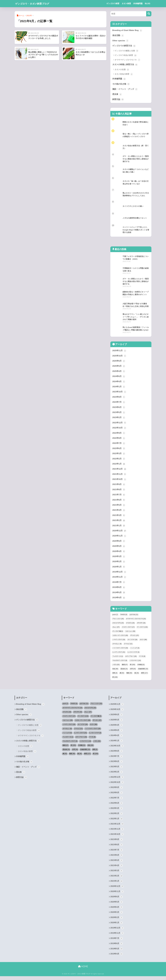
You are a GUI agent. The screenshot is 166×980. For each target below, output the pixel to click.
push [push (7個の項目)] (115, 617)
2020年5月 (119, 548)
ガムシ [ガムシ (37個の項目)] (116, 629)
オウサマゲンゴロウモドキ (127, 60)
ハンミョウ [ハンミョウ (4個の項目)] (135, 650)
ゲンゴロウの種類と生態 (127, 51)
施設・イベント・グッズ (125, 89)
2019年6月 (119, 589)
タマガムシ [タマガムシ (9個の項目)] (117, 646)
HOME (83, 970)
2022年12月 (119, 424)
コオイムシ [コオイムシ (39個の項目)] (130, 633)
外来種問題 (138, 4)
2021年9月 (119, 486)
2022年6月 (119, 449)
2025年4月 (119, 372)
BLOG (148, 4)
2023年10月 (119, 393)
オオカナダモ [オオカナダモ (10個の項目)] (118, 625)
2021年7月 (119, 496)
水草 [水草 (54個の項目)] (133, 671)
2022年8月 (119, 439)
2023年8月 (119, 398)
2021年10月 (119, 481)
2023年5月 (119, 413)
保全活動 (118, 36)
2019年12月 (119, 574)
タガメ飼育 (126, 4)
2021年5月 (119, 507)
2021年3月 (119, 517)
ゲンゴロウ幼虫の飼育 (126, 56)
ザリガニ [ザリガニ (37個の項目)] (135, 637)
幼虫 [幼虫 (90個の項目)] (115, 671)
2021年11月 (119, 475)
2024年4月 (119, 382)
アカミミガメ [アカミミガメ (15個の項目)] (118, 621)
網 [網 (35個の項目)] (122, 675)
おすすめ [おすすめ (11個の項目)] (134, 617)
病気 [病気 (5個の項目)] (115, 675)
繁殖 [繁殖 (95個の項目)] (129, 675)
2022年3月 (119, 455)
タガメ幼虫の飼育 (124, 74)
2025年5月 (119, 367)
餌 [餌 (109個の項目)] (115, 679)
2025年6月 (119, 361)
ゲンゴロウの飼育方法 (124, 46)
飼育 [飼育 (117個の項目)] (144, 675)
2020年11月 (119, 538)
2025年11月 (119, 351)
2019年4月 (119, 600)
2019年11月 (119, 579)
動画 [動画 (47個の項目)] (125, 667)
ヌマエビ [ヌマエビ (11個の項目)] (128, 646)
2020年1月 (119, 569)
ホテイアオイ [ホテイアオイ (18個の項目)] (131, 658)
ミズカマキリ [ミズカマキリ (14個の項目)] (135, 663)
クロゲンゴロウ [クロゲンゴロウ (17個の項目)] (128, 629)
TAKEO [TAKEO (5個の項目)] (124, 617)
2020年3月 (119, 558)
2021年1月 (119, 527)
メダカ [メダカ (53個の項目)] (116, 667)
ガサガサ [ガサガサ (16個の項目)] (141, 625)
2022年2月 (119, 460)
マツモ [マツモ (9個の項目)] (142, 658)
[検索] (149, 14)
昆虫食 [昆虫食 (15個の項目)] (124, 671)
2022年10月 (119, 429)
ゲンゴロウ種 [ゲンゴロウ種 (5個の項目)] (118, 633)
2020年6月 (119, 543)
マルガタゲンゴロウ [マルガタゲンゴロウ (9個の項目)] (120, 663)
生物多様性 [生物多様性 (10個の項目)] (143, 671)
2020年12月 (119, 532)
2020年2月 (119, 564)
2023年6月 (119, 408)
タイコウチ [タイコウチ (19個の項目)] (132, 642)
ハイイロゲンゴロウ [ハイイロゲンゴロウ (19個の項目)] (120, 650)
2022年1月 (119, 465)
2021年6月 (119, 501)
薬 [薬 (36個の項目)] (137, 675)
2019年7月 (119, 584)
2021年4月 (119, 512)
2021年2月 (119, 522)
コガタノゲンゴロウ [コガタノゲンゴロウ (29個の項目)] (120, 637)
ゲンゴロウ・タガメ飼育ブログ (35, 4)
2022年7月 (119, 444)
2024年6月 (119, 377)
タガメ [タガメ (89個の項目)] (143, 642)
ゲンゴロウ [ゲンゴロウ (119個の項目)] (142, 629)
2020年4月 (119, 553)
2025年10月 (119, 356)
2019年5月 (119, 595)
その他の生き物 (121, 84)
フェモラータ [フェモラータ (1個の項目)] (118, 658)
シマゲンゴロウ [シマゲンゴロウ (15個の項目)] (119, 642)
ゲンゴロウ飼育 (113, 4)
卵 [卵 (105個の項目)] (132, 667)
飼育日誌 (118, 100)
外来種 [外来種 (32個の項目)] (141, 667)
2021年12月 (119, 470)
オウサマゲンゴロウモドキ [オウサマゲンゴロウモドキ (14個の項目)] (136, 621)
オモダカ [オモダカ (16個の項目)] (130, 625)
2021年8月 (119, 491)
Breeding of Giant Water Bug (127, 30)
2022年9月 (119, 434)
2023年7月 (119, 403)
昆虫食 (117, 95)
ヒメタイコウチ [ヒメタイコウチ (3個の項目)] (133, 654)
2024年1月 (119, 387)
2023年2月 (119, 418)
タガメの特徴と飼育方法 (125, 65)
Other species (121, 41)
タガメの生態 (122, 70)
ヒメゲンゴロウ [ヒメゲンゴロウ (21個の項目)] (119, 654)
